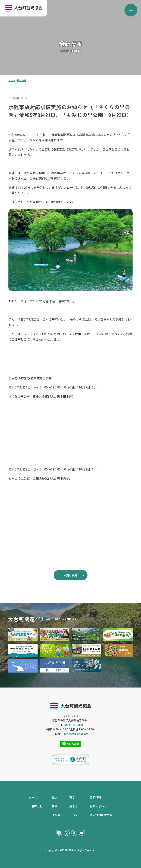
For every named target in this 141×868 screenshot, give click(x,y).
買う (72, 797)
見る (55, 806)
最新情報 (95, 797)
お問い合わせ (98, 806)
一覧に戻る (71, 575)
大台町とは (36, 806)
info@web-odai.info (76, 734)
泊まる (74, 806)
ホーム (33, 797)
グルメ (56, 815)
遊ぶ (55, 797)
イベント (75, 815)
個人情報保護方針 (101, 815)
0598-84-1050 (74, 725)
